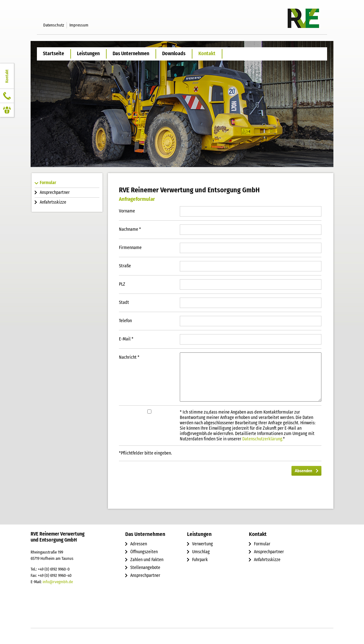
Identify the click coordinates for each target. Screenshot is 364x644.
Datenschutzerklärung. (263, 439)
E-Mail (126, 339)
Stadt (124, 302)
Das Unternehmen (131, 53)
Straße (125, 266)
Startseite (53, 53)
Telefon (125, 321)
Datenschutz (54, 25)
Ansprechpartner (55, 192)
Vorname (127, 211)
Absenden (306, 471)
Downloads (174, 53)
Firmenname (130, 248)
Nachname (130, 229)
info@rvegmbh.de (58, 582)
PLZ (122, 284)
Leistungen (88, 53)
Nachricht (129, 357)
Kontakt (207, 53)
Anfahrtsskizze (53, 202)
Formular (48, 183)
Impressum (79, 25)
